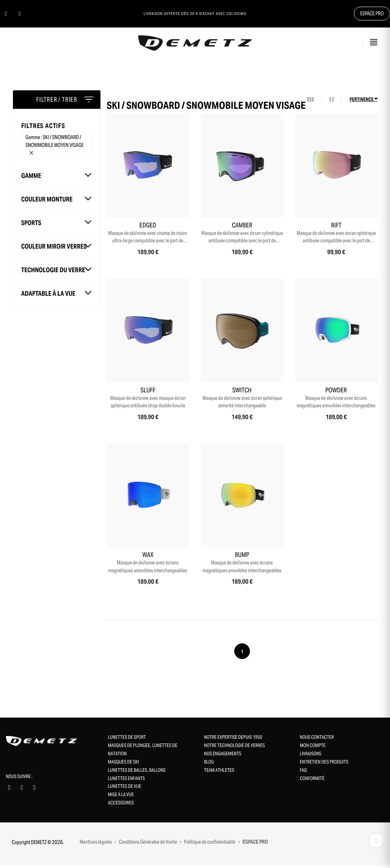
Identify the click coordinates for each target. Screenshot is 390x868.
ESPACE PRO (255, 845)
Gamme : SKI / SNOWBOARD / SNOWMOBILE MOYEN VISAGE (55, 144)
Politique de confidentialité (210, 845)
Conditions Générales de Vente (148, 845)
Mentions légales (96, 845)
